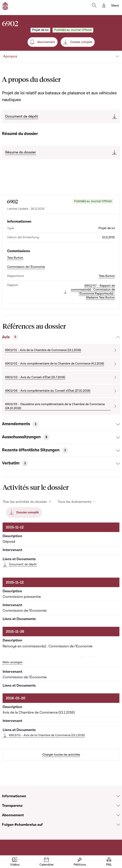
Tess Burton (15, 258)
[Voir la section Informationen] (118, 796)
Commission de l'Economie (26, 267)
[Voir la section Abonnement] (118, 815)
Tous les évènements (75, 502)
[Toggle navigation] (115, 6)
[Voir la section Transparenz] (118, 806)
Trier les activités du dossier (25, 502)
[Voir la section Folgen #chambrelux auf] (118, 825)
